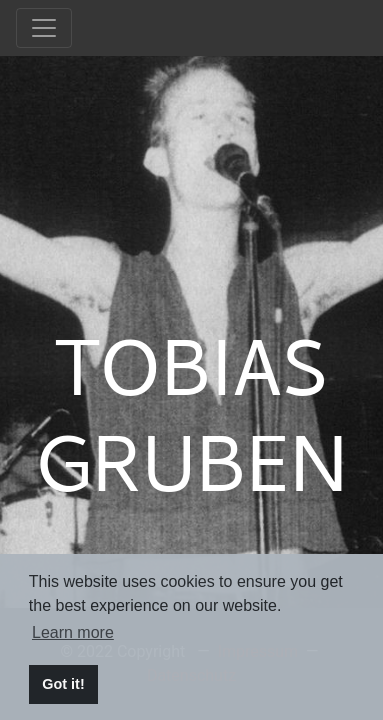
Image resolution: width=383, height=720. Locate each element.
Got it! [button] (63, 684)
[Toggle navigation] (44, 28)
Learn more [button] (73, 632)
